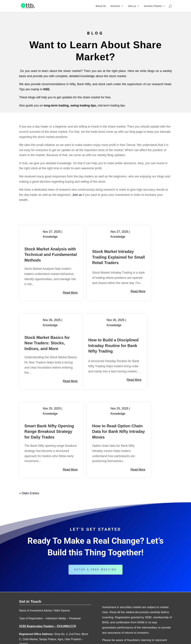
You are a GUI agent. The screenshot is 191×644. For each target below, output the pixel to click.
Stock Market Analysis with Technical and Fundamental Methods (38, 260)
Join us (132, 6)
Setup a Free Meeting (95, 514)
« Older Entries (29, 437)
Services (115, 6)
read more (54, 309)
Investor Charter (153, 6)
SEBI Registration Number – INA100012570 (48, 570)
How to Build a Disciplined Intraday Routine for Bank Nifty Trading (40, 365)
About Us (101, 6)
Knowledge (52, 237)
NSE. (47, 89)
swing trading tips (83, 105)
